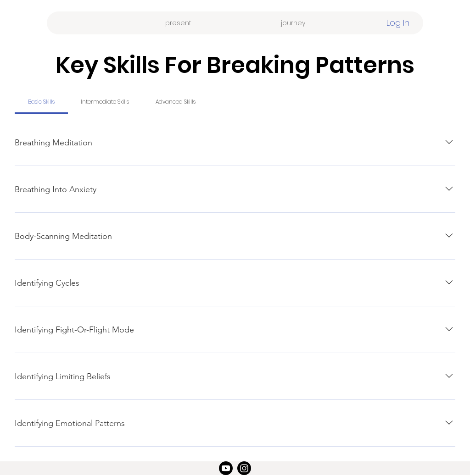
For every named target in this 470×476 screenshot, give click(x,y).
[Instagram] (244, 468)
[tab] (41, 102)
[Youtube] (226, 468)
